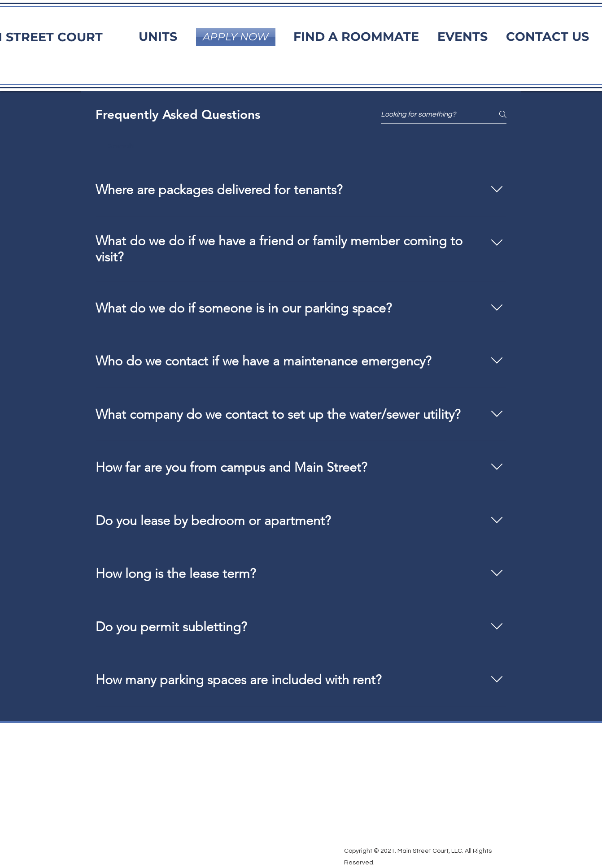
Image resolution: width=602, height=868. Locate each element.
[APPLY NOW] (236, 37)
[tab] (121, 146)
